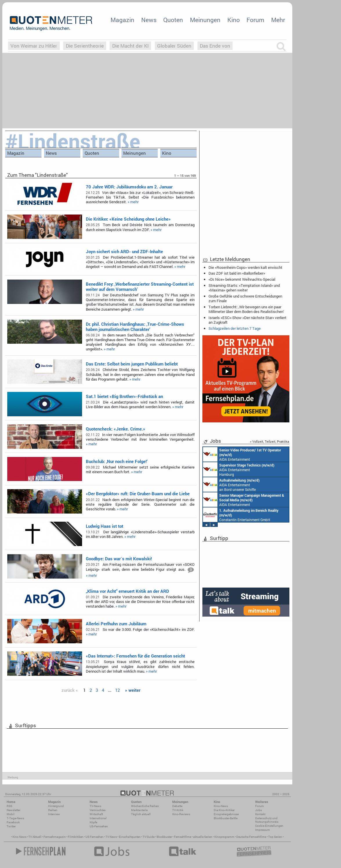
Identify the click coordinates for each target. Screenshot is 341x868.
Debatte (177, 806)
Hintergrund (56, 806)
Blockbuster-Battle (226, 818)
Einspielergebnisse (226, 814)
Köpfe (93, 822)
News (149, 20)
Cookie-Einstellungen (269, 826)
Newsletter (13, 810)
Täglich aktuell (141, 814)
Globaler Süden (174, 46)
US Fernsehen (95, 837)
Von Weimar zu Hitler (34, 46)
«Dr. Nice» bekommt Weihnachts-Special (242, 279)
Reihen (53, 810)
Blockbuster (164, 837)
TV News (111, 837)
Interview (54, 814)
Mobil (11, 814)
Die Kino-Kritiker (224, 810)
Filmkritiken (76, 837)
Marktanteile (139, 810)
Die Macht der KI (130, 46)
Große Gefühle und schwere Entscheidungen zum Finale (245, 298)
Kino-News (221, 806)
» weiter (133, 690)
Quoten (173, 20)
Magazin (122, 20)
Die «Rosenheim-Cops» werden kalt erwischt (245, 267)
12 (117, 690)
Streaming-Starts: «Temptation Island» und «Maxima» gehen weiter (244, 288)
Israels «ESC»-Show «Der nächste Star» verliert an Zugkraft (247, 320)
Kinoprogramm (224, 837)
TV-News (95, 806)
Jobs (259, 810)
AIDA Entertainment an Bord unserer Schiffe (242, 454)
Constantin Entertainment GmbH (241, 515)
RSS (9, 806)
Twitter (11, 826)
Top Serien (275, 837)
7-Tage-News (15, 818)
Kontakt (260, 814)
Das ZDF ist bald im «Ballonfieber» (237, 273)
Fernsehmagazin (55, 837)
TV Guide (149, 837)
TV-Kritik (178, 810)
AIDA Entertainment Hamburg (239, 469)
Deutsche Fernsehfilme (251, 837)
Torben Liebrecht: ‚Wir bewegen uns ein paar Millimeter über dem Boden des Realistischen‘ (246, 309)
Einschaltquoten (130, 837)
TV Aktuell (35, 837)
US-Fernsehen (99, 826)
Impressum (263, 830)
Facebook (13, 822)
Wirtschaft (96, 814)
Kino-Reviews (181, 814)
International (98, 818)
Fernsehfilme (183, 837)
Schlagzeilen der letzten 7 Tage (235, 328)
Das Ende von (215, 46)
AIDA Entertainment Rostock (244, 500)
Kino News (19, 837)
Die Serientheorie (85, 46)
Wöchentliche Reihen (145, 806)
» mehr (133, 202)
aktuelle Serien (203, 837)
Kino (234, 20)
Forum (255, 20)
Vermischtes (98, 810)
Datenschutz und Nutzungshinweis (267, 820)
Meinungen (205, 20)
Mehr (278, 20)
